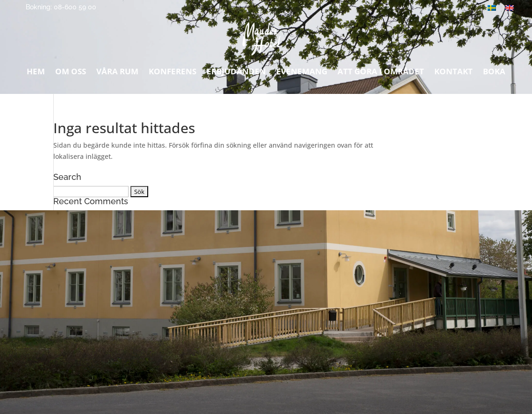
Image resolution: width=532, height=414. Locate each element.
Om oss (71, 74)
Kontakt (453, 74)
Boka (494, 74)
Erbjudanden (236, 74)
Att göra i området (381, 74)
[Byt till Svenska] (492, 8)
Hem (36, 74)
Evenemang (302, 74)
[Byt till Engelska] (510, 8)
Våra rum (117, 74)
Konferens (173, 74)
